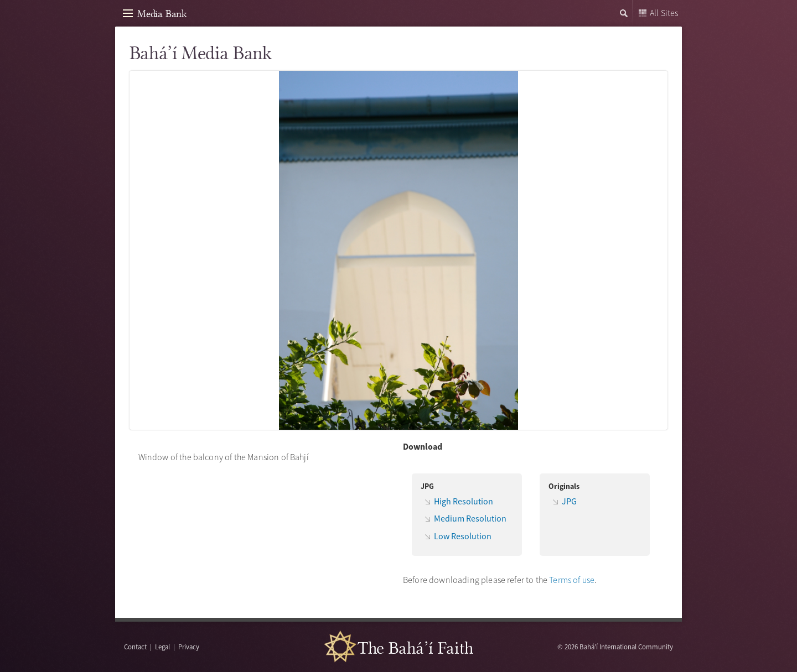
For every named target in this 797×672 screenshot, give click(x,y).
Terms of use (572, 580)
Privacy (189, 647)
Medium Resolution (470, 518)
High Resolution (464, 501)
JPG (569, 501)
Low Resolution (463, 536)
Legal (162, 647)
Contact (135, 647)
